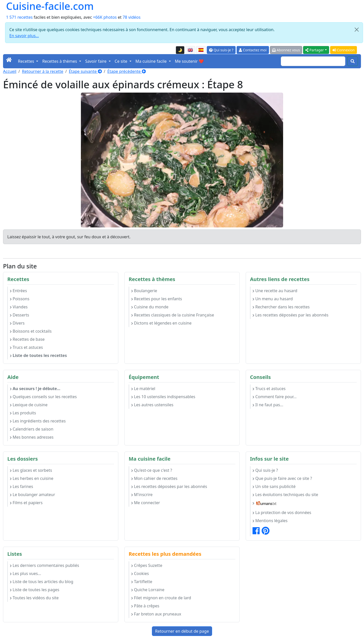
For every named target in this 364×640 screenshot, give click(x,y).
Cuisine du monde (150, 307)
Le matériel (143, 389)
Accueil (10, 71)
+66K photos (105, 17)
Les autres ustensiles (152, 405)
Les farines (21, 486)
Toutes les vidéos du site (34, 598)
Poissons (20, 299)
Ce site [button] (122, 61)
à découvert (118, 237)
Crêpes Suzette (147, 565)
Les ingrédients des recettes (38, 421)
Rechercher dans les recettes (281, 307)
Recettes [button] (27, 61)
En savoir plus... (24, 36)
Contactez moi (253, 50)
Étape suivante (85, 71)
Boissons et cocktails (31, 331)
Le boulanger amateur (32, 495)
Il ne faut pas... (268, 405)
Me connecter (146, 503)
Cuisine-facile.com (50, 6)
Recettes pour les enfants (157, 299)
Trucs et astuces (26, 347)
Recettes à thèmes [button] (60, 61)
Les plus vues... (25, 573)
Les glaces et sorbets (31, 470)
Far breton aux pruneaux (156, 614)
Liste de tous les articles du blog (42, 582)
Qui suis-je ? (221, 50)
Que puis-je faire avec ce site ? (282, 478)
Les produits (23, 413)
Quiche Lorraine (148, 590)
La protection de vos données (282, 513)
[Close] (357, 30)
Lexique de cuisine (29, 405)
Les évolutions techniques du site (285, 495)
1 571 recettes (19, 17)
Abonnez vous (286, 50)
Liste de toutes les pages (35, 590)
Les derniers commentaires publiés (44, 565)
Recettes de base (27, 339)
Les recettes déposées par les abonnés (290, 315)
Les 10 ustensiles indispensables (163, 397)
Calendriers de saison (32, 429)
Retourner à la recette (43, 71)
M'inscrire (142, 495)
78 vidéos (132, 17)
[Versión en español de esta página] (201, 50)
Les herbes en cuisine (32, 478)
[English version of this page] (190, 50)
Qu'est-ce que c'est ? (152, 470)
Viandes (19, 307)
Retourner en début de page (182, 631)
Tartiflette (142, 582)
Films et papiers (26, 503)
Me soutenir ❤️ (189, 61)
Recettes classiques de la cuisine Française (173, 315)
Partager (315, 50)
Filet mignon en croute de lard (161, 598)
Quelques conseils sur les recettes (43, 397)
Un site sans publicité (274, 486)
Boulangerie (144, 291)
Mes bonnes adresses (32, 437)
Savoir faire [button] (96, 61)
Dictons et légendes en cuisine (161, 323)
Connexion (344, 50)
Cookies (140, 573)
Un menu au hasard (273, 299)
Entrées (18, 291)
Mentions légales (270, 521)
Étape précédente (127, 71)
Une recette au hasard (275, 291)
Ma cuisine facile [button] (152, 61)
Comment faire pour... (275, 397)
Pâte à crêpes (145, 606)
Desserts (19, 315)
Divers (17, 323)
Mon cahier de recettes (154, 478)
